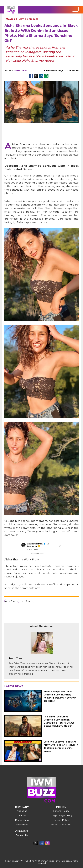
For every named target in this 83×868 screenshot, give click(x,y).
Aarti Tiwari (21, 71)
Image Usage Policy (61, 815)
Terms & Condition (61, 825)
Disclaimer (22, 825)
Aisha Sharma (12, 601)
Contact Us (22, 835)
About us (22, 811)
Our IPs (22, 815)
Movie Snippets (28, 19)
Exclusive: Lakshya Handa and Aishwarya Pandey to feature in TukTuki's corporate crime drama (61, 746)
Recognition (22, 820)
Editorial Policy (61, 811)
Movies (10, 19)
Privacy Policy (61, 820)
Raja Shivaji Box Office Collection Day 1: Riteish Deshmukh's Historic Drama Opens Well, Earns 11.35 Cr (59, 721)
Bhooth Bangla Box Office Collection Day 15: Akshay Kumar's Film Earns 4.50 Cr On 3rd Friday (60, 696)
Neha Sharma (27, 601)
